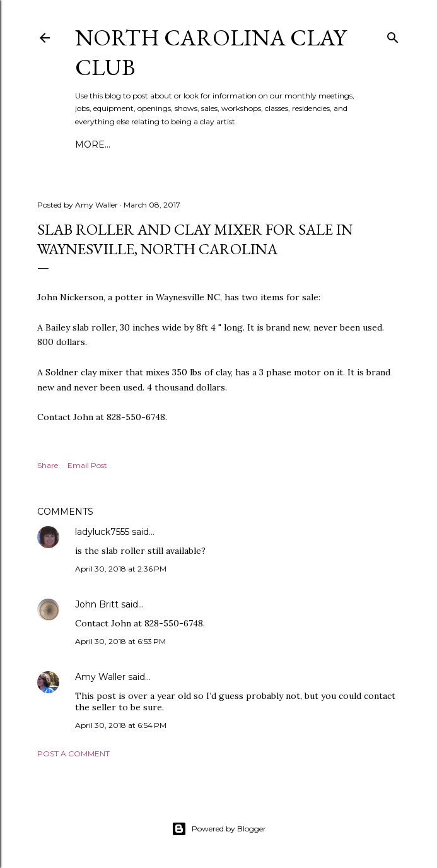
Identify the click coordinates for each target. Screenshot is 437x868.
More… (93, 144)
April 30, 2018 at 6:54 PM (121, 725)
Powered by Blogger (219, 829)
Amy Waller (100, 677)
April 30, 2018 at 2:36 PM (121, 569)
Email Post (87, 465)
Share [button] (48, 465)
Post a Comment (73, 754)
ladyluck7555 (102, 532)
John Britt (97, 604)
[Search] (393, 35)
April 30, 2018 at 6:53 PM (120, 641)
